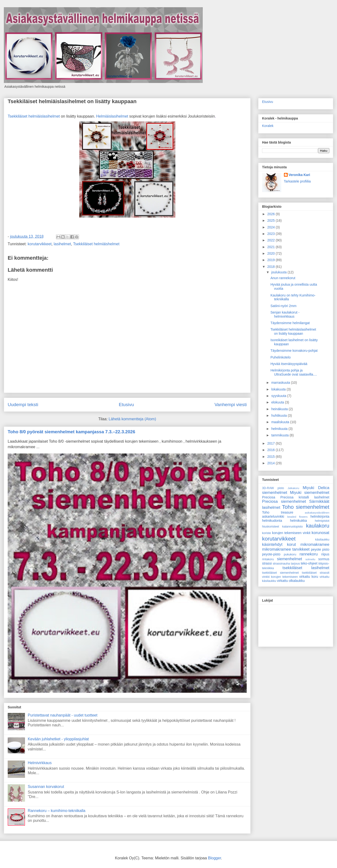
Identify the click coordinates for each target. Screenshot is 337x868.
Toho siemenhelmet (306, 507)
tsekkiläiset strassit (316, 573)
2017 (272, 443)
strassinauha (281, 564)
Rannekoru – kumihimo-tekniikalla (56, 811)
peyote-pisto (271, 554)
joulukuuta (279, 272)
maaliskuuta (281, 422)
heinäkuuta (280, 409)
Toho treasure (278, 512)
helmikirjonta (320, 516)
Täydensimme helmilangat (290, 323)
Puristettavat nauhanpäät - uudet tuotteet (62, 715)
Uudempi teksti (23, 405)
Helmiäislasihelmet (112, 116)
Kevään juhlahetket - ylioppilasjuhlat (58, 739)
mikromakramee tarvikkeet (286, 549)
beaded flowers (297, 517)
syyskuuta (279, 396)
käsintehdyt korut (279, 544)
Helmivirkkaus (40, 763)
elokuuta (278, 402)
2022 (272, 240)
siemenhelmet (289, 559)
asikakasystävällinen (317, 513)
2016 (272, 450)
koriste (267, 533)
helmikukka (299, 521)
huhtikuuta (279, 415)
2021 (272, 247)
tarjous (295, 564)
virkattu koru (309, 577)
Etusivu (126, 405)
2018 (272, 267)
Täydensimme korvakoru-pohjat (294, 351)
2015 (272, 457)
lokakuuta (279, 389)
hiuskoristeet (271, 527)
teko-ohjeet (309, 563)
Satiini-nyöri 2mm (283, 306)
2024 (272, 227)
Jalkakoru (293, 488)
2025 (272, 220)
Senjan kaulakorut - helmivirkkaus (285, 314)
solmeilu (310, 559)
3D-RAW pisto (273, 488)
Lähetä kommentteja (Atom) (132, 419)
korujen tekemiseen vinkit (291, 533)
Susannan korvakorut (46, 787)
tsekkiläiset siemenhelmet (280, 573)
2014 (272, 463)
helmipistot (322, 521)
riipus (325, 554)
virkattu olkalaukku (291, 581)
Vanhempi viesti (231, 405)
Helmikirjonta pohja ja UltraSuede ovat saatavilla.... (294, 372)
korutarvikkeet (40, 244)
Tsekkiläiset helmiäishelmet (96, 244)
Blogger (214, 858)
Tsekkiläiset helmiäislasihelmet (34, 116)
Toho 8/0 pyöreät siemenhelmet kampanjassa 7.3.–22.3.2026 (71, 432)
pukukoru (290, 554)
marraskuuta (281, 383)
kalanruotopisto (292, 527)
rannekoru (309, 554)
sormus (324, 559)
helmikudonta (272, 521)
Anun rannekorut (283, 278)
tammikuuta (280, 435)
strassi (267, 563)
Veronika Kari (300, 175)
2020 (272, 253)
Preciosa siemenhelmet (284, 501)
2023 (272, 234)
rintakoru (268, 559)
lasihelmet (62, 244)
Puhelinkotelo (281, 357)
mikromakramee (315, 544)
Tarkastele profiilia (297, 181)
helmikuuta (280, 429)
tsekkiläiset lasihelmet (306, 568)
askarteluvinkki (273, 516)
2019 (272, 260)
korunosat (320, 533)
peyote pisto (320, 549)
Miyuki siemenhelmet (310, 493)
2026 (272, 214)
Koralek (268, 126)
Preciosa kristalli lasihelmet (305, 497)
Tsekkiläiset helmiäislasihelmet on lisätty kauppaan (72, 101)
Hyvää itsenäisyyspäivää (289, 364)
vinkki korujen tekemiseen (280, 577)
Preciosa (269, 497)
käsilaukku (322, 540)
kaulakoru (318, 526)
